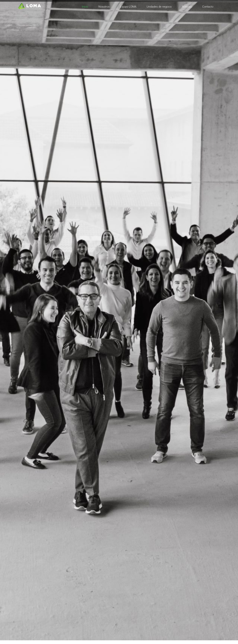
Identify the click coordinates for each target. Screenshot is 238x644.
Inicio (85, 7)
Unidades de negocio (159, 7)
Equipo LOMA (128, 7)
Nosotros (104, 7)
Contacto (208, 7)
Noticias (187, 7)
